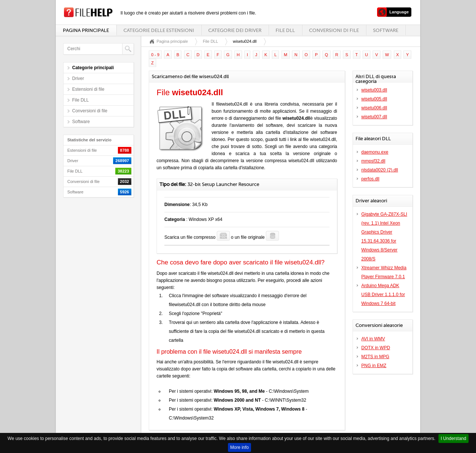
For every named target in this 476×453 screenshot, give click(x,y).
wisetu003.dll (374, 90)
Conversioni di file (334, 30)
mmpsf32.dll (374, 161)
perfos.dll (371, 179)
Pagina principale (86, 30)
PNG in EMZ (374, 366)
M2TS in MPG (375, 357)
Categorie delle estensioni (159, 30)
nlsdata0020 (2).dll (380, 170)
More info (239, 447)
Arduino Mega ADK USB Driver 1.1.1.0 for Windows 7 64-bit (383, 295)
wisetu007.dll (374, 117)
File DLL (285, 30)
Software (386, 30)
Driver (78, 78)
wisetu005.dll (374, 99)
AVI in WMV (373, 339)
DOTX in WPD (376, 348)
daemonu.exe (375, 152)
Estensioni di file (88, 89)
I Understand (454, 438)
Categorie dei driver (235, 30)
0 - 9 (155, 55)
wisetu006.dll (374, 108)
